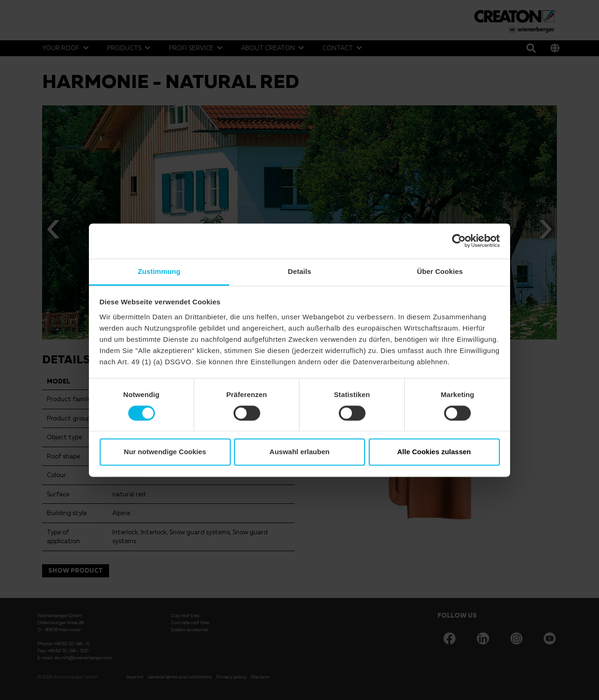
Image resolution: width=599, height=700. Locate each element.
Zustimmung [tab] (159, 271)
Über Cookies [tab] (440, 271)
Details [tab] (299, 271)
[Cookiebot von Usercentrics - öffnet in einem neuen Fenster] (459, 241)
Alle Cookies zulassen (434, 452)
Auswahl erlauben (299, 452)
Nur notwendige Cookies (165, 452)
